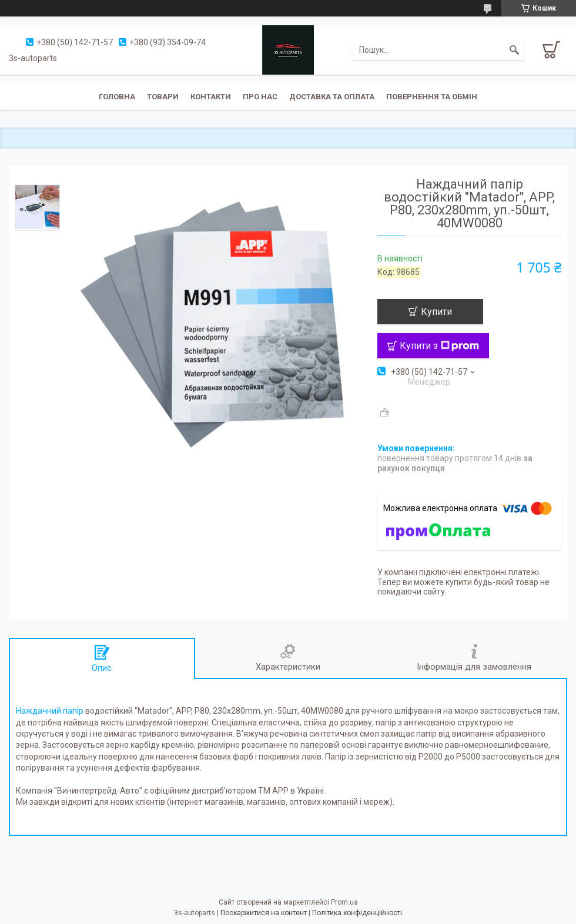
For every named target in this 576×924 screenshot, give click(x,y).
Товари (163, 97)
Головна (117, 97)
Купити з (439, 346)
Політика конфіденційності (357, 913)
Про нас (260, 97)
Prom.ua (344, 902)
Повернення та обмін (432, 97)
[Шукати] (514, 50)
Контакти (211, 97)
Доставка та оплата (332, 97)
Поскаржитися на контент (264, 913)
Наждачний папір (50, 711)
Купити (436, 312)
